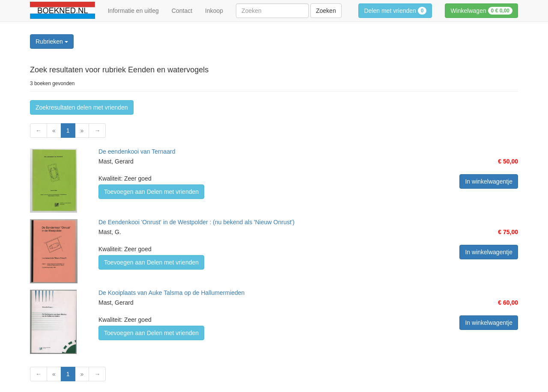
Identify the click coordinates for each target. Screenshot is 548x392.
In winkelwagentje (489, 181)
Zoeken (326, 11)
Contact (182, 11)
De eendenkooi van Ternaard (137, 151)
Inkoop (214, 11)
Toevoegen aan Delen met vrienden (151, 192)
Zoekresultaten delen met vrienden (82, 107)
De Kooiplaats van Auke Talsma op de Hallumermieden (171, 293)
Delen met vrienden (395, 11)
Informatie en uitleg (133, 11)
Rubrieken (52, 42)
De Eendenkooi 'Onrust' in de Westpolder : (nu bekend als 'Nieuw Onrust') (197, 222)
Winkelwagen (481, 11)
